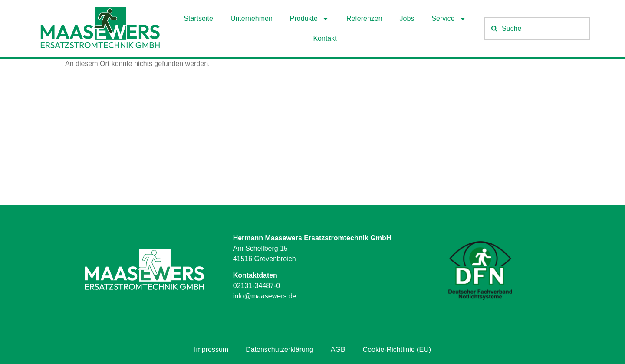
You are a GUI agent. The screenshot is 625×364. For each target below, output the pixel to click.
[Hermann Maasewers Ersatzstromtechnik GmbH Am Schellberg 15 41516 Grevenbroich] (312, 140)
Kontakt (325, 38)
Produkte (309, 19)
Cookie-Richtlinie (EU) (397, 349)
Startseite (198, 18)
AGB (338, 349)
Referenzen (364, 18)
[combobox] (537, 29)
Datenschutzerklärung (280, 349)
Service (449, 19)
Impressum (211, 349)
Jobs (407, 18)
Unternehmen (252, 18)
